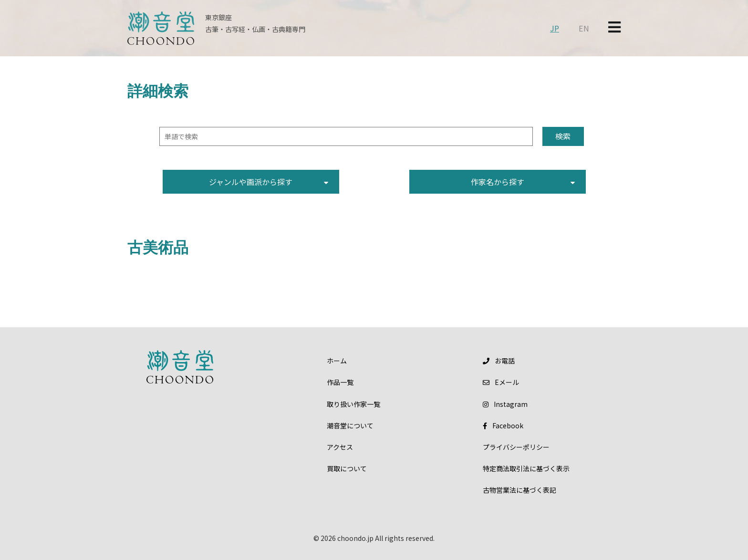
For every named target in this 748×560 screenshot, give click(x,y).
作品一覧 (340, 382)
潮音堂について (350, 425)
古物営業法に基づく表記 (519, 490)
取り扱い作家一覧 (353, 404)
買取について (347, 468)
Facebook (503, 425)
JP (555, 28)
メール (501, 382)
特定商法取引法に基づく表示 (526, 468)
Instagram (505, 404)
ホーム (337, 361)
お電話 (499, 361)
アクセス (340, 447)
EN (584, 28)
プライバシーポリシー (516, 447)
